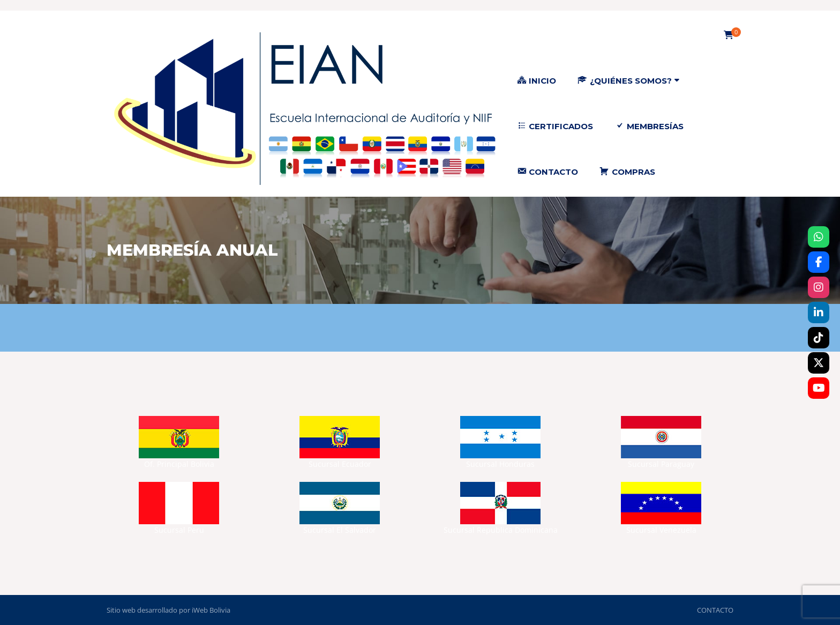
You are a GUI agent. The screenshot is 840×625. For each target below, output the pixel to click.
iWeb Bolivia (211, 610)
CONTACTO (715, 610)
